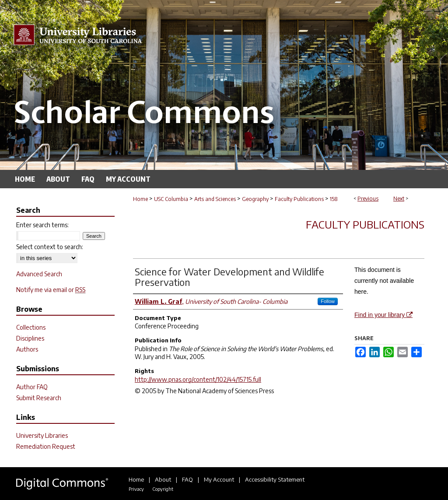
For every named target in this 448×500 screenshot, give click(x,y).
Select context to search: (50, 247)
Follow (328, 301)
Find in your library (383, 315)
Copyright (163, 489)
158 (334, 199)
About (163, 479)
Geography (255, 199)
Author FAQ (32, 387)
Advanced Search (39, 274)
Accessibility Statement (275, 479)
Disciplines (30, 338)
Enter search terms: (42, 225)
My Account (219, 479)
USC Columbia (171, 199)
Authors (27, 349)
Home (140, 199)
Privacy (136, 489)
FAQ (187, 479)
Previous (368, 199)
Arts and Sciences (215, 199)
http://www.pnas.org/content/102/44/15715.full (198, 379)
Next (399, 199)
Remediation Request (46, 446)
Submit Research (39, 398)
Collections (31, 327)
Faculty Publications (299, 199)
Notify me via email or (51, 290)
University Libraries (42, 435)
